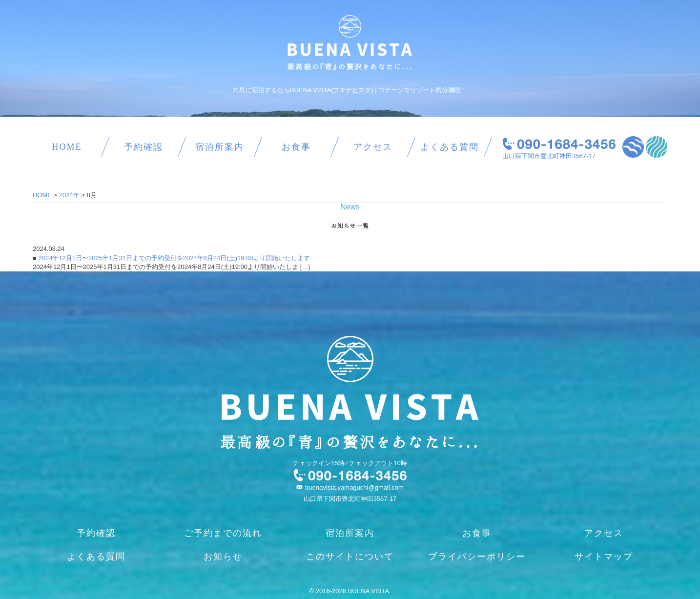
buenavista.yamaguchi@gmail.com (354, 487)
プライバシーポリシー (477, 557)
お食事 (296, 147)
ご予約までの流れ (223, 533)
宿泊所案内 (220, 147)
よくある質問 (450, 147)
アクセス (373, 147)
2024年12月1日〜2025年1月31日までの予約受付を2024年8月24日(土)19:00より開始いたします (174, 258)
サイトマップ (604, 557)
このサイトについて (350, 557)
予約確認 (144, 147)
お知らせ (223, 557)
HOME (67, 147)
